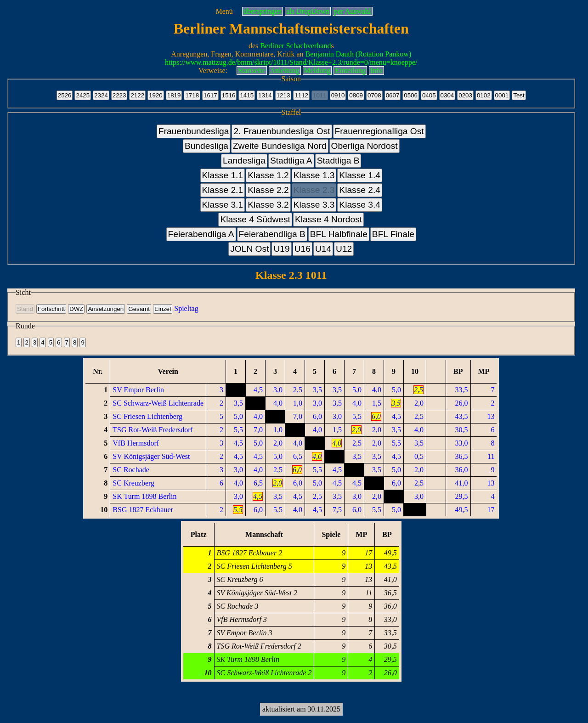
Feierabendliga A (201, 234)
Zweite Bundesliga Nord (280, 146)
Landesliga (244, 161)
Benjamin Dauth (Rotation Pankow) (359, 54)
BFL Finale (393, 234)
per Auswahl (352, 11)
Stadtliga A (291, 161)
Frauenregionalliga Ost (379, 131)
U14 (323, 249)
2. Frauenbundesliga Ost (282, 131)
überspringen (263, 11)
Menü (224, 11)
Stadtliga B (338, 161)
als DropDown (308, 11)
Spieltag (186, 308)
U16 (302, 249)
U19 (281, 249)
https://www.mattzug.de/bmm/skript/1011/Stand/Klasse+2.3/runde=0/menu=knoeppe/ (291, 62)
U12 (344, 249)
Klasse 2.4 (360, 190)
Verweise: (213, 71)
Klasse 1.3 (314, 175)
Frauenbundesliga (194, 131)
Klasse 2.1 (223, 190)
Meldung (317, 71)
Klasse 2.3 (314, 190)
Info (376, 71)
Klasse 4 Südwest (255, 219)
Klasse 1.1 (223, 175)
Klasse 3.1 (223, 205)
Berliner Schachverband (295, 46)
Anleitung (285, 71)
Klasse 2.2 (268, 190)
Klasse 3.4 (360, 205)
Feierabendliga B (272, 234)
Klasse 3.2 (268, 205)
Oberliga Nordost (365, 146)
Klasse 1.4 (360, 175)
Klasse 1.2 (268, 175)
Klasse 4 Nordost (328, 219)
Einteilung (350, 71)
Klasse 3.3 (314, 205)
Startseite (252, 71)
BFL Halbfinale (339, 234)
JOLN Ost (249, 249)
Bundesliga (206, 146)
